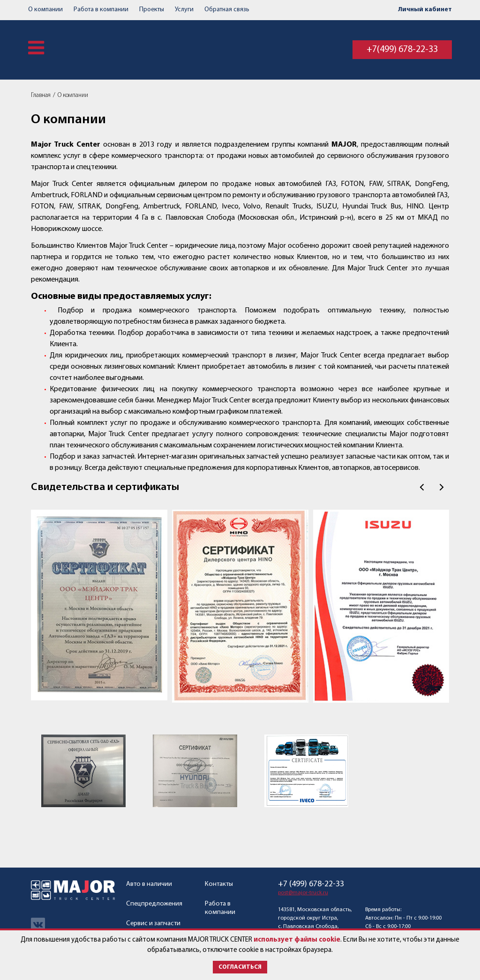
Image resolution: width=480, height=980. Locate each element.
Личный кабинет (425, 10)
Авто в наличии (149, 884)
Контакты (219, 884)
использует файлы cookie (297, 940)
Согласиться (240, 967)
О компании (45, 10)
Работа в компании (101, 10)
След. (442, 487)
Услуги (184, 10)
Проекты (152, 10)
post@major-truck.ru (303, 893)
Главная (41, 95)
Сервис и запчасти (153, 924)
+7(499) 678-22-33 (402, 50)
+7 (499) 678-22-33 (311, 884)
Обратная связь (227, 10)
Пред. (422, 487)
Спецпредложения (154, 904)
